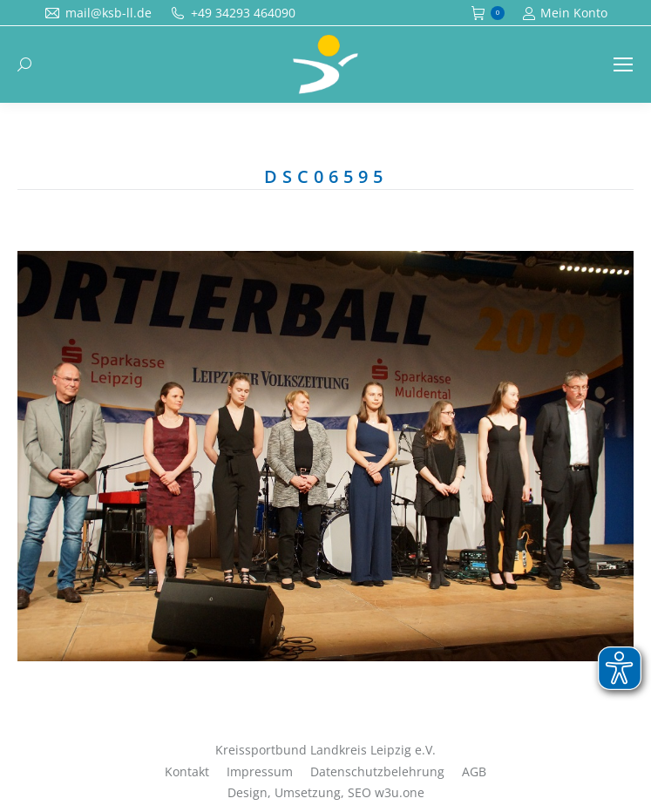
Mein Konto (565, 13)
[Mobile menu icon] (623, 64)
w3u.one (400, 792)
